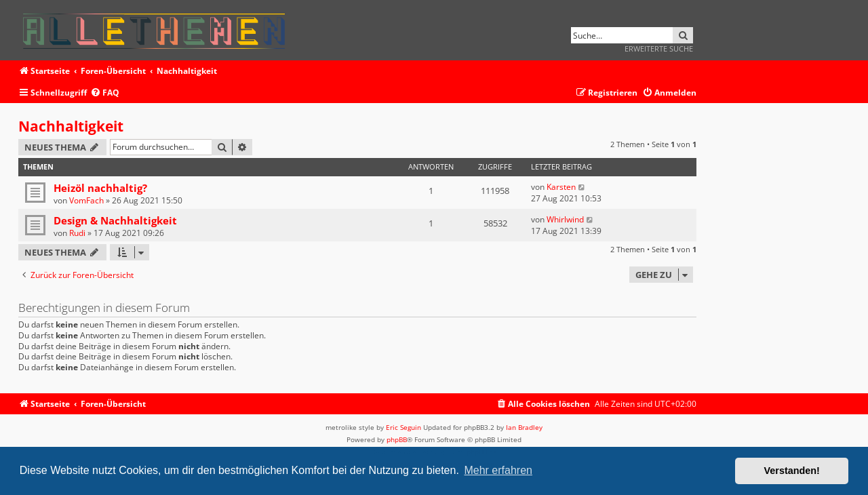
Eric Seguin (403, 427)
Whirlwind (565, 219)
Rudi (77, 233)
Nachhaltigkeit (71, 126)
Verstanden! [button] (792, 471)
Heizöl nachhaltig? (100, 188)
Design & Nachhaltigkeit (115, 220)
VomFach (86, 200)
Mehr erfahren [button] (498, 470)
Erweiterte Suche (659, 48)
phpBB (397, 439)
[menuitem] (105, 93)
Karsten (561, 187)
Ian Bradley (524, 427)
